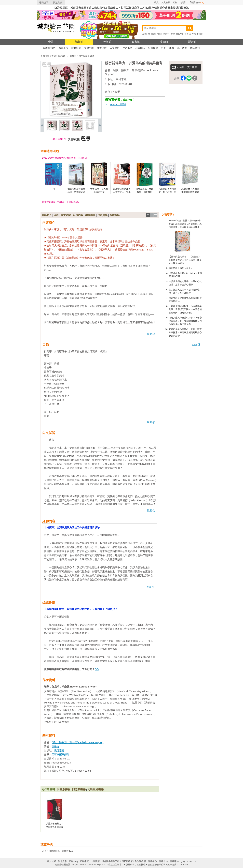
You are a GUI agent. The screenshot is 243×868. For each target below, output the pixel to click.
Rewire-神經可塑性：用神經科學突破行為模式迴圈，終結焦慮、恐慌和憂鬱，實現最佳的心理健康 (185, 224)
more (196, 344)
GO (97, 669)
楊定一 (166, 34)
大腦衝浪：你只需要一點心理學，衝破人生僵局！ (167, 192)
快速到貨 (58, 3)
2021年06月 (59, 139)
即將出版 (76, 48)
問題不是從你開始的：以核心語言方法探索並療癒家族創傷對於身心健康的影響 (185, 333)
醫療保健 (153, 48)
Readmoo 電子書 (118, 104)
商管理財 (102, 48)
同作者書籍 (48, 789)
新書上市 (63, 48)
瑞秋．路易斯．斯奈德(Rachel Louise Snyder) (78, 742)
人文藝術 (115, 48)
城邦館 (79, 42)
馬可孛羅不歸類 (60, 754)
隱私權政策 (127, 861)
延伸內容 (78, 215)
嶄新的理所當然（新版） (181, 268)
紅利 (175, 2)
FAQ (71, 851)
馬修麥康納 (198, 34)
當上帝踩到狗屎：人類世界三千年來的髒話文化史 (122, 192)
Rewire (180, 34)
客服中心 (152, 861)
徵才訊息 (62, 861)
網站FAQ (73, 861)
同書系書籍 (64, 789)
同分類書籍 (79, 789)
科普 (164, 48)
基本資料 (115, 215)
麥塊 (173, 34)
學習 (172, 48)
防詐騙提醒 (140, 861)
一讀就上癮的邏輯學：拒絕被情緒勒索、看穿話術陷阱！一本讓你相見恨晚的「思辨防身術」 (185, 309)
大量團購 (95, 861)
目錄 (56, 215)
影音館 (192, 42)
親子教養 (182, 48)
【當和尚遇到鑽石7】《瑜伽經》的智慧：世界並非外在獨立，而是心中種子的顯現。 (185, 260)
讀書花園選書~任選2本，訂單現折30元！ (62, 202)
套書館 (136, 42)
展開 (151, 334)
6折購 (183, 2)
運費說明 (44, 3)
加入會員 (166, 2)
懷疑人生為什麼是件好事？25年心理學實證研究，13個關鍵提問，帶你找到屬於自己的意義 (185, 321)
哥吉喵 (188, 34)
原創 (144, 34)
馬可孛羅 (121, 79)
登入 (156, 2)
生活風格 (127, 48)
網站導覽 (84, 861)
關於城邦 (51, 861)
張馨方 (55, 746)
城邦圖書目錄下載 (111, 861)
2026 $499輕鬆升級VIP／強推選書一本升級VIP (65, 158)
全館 (51, 42)
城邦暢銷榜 (49, 48)
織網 (153, 34)
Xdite (159, 34)
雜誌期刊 (195, 48)
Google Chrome (79, 865)
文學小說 (89, 48)
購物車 (199, 2)
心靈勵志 (140, 48)
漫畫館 (164, 42)
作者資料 (102, 215)
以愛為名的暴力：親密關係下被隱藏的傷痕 (55, 827)
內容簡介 (47, 215)
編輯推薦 (90, 215)
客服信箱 (163, 861)
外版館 (107, 42)
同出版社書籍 (96, 789)
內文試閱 (66, 215)
